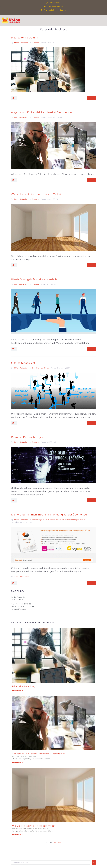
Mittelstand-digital (72, 520)
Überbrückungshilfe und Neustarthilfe (34, 279)
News (46, 368)
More (91, 98)
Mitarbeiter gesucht (23, 363)
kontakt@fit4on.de (19, 609)
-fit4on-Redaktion (21, 43)
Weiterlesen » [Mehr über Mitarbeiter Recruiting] (17, 690)
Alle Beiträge (37, 520)
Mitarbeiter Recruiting (25, 38)
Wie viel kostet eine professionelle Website (37, 194)
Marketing (60, 520)
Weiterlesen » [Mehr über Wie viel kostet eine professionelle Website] (17, 835)
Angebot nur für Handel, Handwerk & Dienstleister (42, 112)
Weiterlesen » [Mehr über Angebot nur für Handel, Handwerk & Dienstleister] (17, 763)
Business (35, 43)
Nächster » (58, 842)
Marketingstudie (22, 576)
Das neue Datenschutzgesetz (29, 437)
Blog (34, 368)
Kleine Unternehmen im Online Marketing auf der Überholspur (49, 515)
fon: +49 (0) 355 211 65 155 (21, 604)
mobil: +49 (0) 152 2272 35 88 (23, 607)
